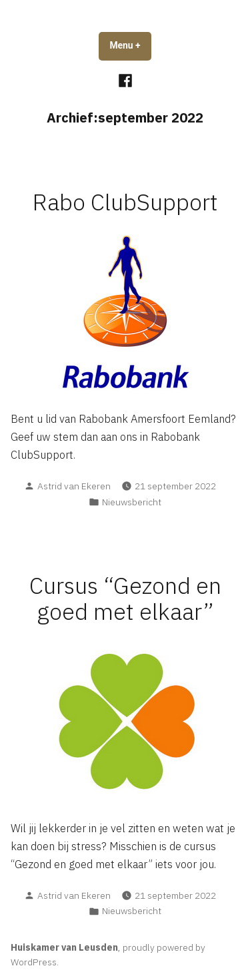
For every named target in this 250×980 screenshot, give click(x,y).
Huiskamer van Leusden (64, 947)
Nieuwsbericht (132, 502)
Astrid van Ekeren (74, 486)
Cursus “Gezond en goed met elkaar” (125, 599)
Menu (130, 45)
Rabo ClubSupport (125, 202)
